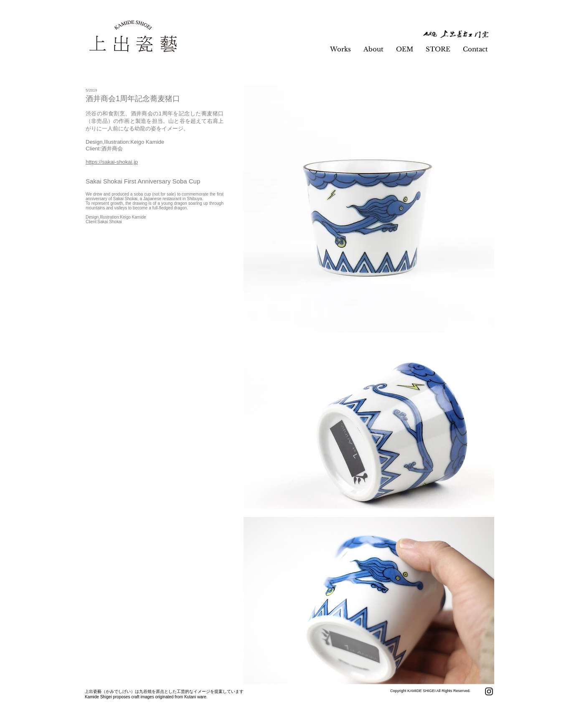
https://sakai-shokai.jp (112, 162)
